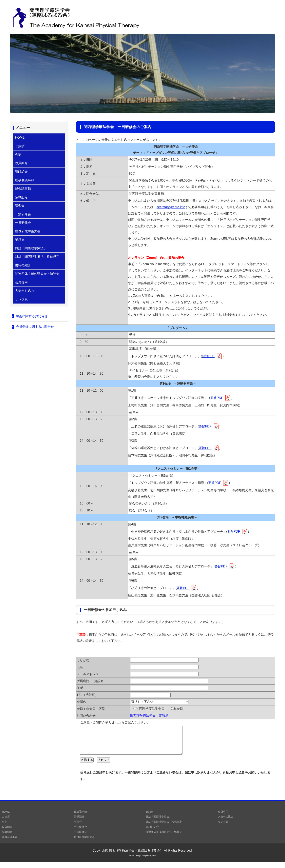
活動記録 (21, 197)
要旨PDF (208, 356)
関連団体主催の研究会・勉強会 (37, 274)
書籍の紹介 (23, 265)
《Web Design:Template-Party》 (142, 862)
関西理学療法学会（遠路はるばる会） (136, 857)
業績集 (20, 240)
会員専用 (21, 282)
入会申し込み (25, 291)
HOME (20, 138)
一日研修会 (23, 223)
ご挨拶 (20, 146)
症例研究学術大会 (28, 231)
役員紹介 (21, 163)
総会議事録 (23, 189)
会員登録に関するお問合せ (35, 327)
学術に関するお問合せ (32, 316)
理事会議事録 (25, 180)
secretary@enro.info (171, 207)
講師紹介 (21, 172)
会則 (18, 155)
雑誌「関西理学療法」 (31, 248)
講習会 (20, 206)
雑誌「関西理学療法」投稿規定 (37, 257)
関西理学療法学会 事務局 (149, 716)
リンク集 (21, 299)
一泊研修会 (23, 214)
